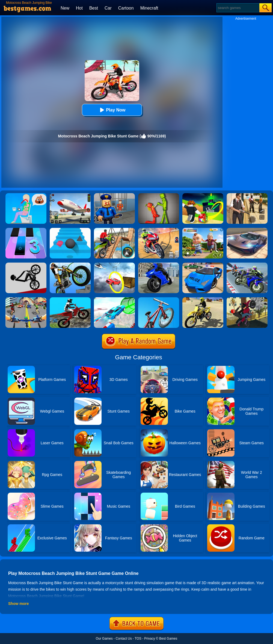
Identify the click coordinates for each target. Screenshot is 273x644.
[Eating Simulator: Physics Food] (26, 195)
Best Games (168, 639)
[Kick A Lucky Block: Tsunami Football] (203, 195)
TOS (138, 639)
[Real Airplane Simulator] (70, 195)
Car (108, 8)
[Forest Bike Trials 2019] (70, 299)
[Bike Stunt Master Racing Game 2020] (159, 264)
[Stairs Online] (70, 230)
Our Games (104, 639)
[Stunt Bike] (70, 264)
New (65, 8)
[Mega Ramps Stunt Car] (114, 299)
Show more (18, 604)
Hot (79, 8)
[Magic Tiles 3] (26, 230)
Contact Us (124, 639)
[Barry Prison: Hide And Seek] (114, 195)
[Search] (238, 8)
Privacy (149, 639)
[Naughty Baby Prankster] (203, 230)
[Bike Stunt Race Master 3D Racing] (247, 264)
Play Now (112, 110)
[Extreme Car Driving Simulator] (247, 230)
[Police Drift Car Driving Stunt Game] (203, 264)
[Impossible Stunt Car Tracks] (114, 264)
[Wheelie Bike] (26, 264)
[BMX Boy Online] (159, 299)
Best (94, 8)
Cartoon (126, 8)
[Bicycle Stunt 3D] (114, 230)
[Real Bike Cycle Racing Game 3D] (26, 299)
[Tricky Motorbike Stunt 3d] (247, 299)
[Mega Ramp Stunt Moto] (159, 230)
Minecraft (149, 8)
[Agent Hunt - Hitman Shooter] (247, 195)
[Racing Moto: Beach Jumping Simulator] (203, 299)
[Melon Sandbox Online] (159, 195)
